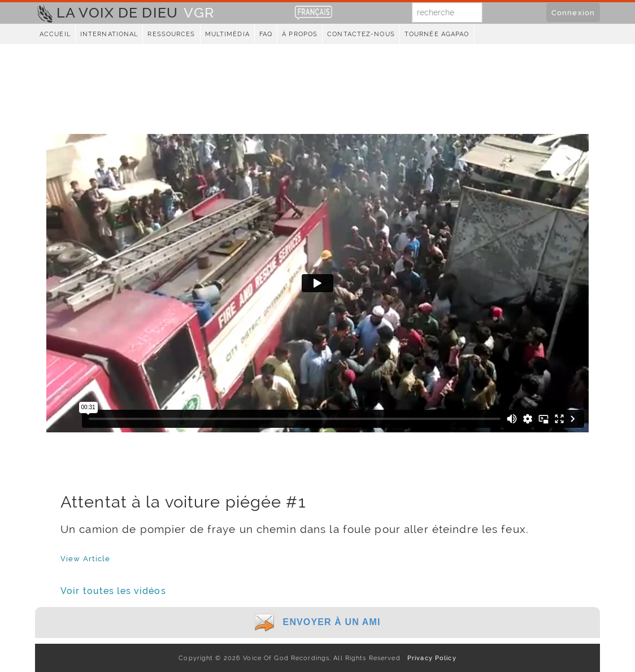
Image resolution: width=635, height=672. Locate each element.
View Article (85, 558)
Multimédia (227, 34)
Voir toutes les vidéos (113, 591)
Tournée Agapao (437, 34)
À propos (300, 34)
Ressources (171, 34)
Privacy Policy (430, 658)
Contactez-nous (361, 34)
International (109, 34)
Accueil (55, 34)
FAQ (266, 34)
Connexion (573, 12)
